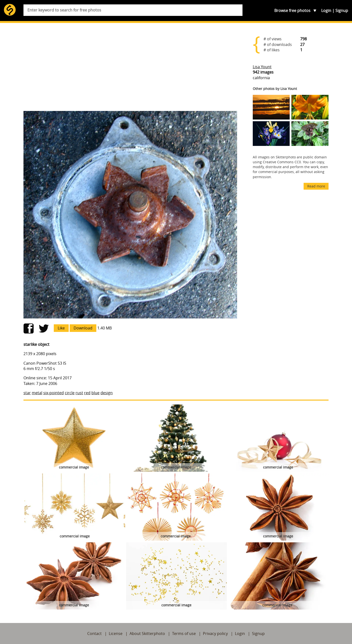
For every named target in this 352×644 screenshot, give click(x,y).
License (116, 633)
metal (37, 393)
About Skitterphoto (147, 633)
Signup (342, 11)
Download (83, 328)
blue (95, 393)
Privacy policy (215, 633)
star (27, 393)
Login (326, 11)
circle (70, 393)
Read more (316, 186)
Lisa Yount (262, 67)
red (87, 393)
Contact (94, 633)
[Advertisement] (130, 69)
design (107, 393)
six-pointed (54, 393)
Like (61, 328)
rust (79, 393)
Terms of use (184, 633)
